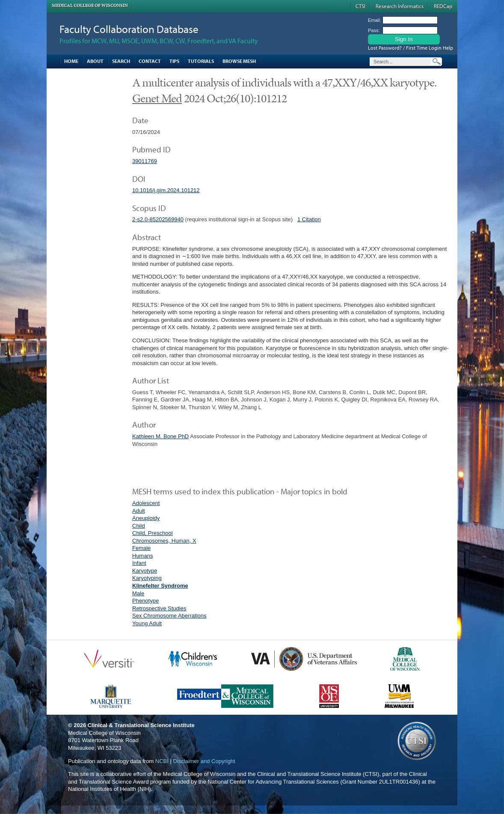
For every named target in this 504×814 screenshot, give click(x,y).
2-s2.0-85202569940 (158, 219)
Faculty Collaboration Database (129, 29)
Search (121, 61)
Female (141, 548)
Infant (139, 563)
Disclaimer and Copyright (204, 761)
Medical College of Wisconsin (90, 5)
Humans (142, 556)
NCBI (162, 761)
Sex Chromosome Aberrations (169, 616)
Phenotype (145, 601)
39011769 (145, 161)
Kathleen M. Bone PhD (160, 436)
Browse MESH (239, 61)
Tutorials (201, 61)
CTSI (360, 6)
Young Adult (147, 623)
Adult (139, 511)
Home (71, 61)
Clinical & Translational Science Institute (141, 725)
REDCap (443, 6)
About (95, 61)
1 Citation (309, 219)
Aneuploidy (146, 518)
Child (139, 526)
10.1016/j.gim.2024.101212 (166, 190)
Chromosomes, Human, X (164, 541)
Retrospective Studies (159, 608)
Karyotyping (147, 578)
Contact (150, 61)
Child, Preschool (153, 533)
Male (138, 593)
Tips (174, 61)
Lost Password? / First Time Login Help (411, 48)
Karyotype (145, 571)
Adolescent (146, 503)
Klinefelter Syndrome (160, 586)
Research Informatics (400, 6)
